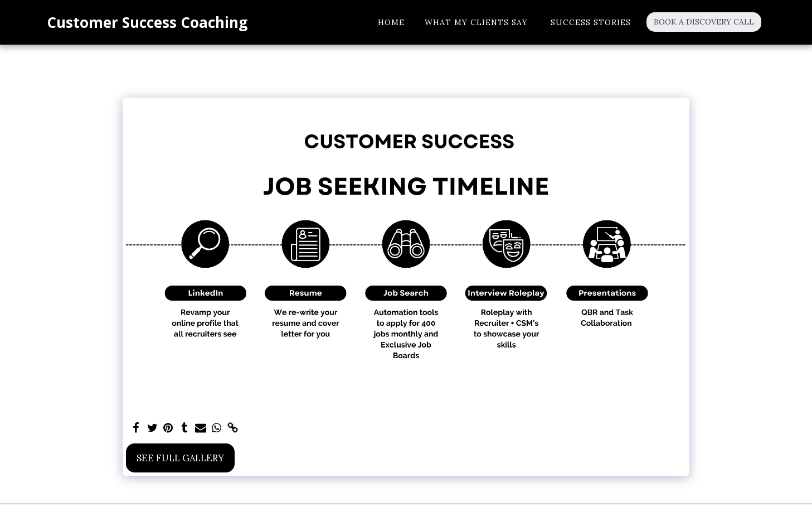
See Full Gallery (180, 458)
